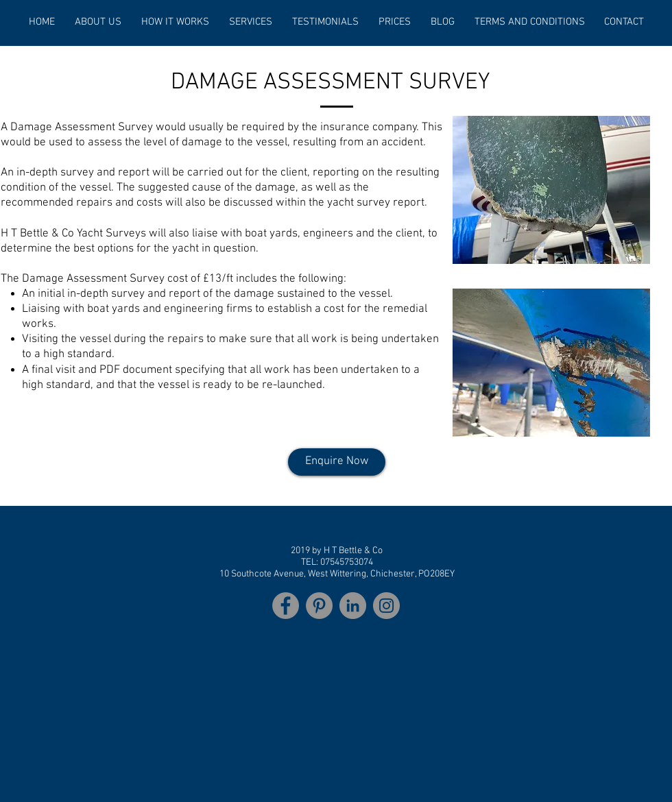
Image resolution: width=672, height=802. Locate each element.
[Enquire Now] (337, 462)
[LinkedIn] (353, 606)
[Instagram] (386, 606)
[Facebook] (286, 606)
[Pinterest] (319, 606)
